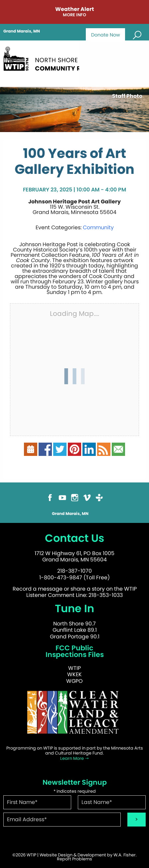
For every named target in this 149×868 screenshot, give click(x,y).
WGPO (74, 681)
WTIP (74, 668)
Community (98, 227)
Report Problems (74, 859)
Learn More (75, 758)
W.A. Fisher (125, 855)
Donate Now (106, 35)
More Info (74, 15)
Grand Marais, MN (22, 31)
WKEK (74, 674)
